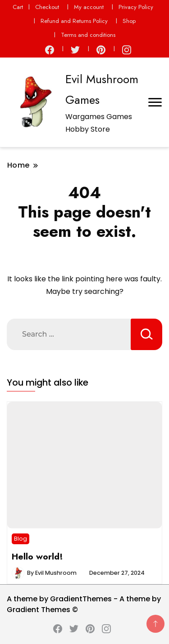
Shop (129, 21)
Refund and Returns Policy (74, 21)
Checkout (47, 7)
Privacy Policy (136, 7)
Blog (21, 539)
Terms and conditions (88, 35)
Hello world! (37, 556)
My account (89, 7)
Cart (18, 7)
